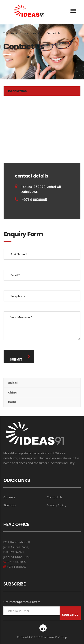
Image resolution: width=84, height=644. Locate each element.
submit (20, 358)
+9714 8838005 (16, 562)
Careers (9, 497)
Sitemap (10, 505)
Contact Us (55, 497)
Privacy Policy (56, 505)
